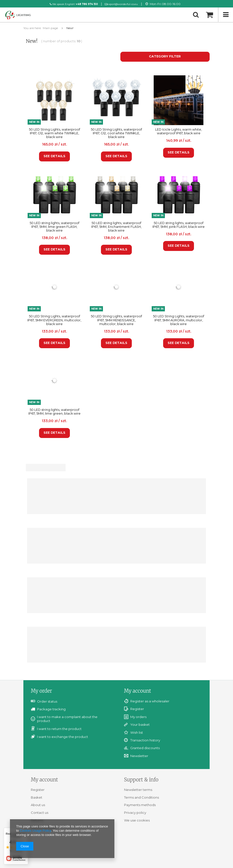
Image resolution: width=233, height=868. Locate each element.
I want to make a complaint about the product (67, 719)
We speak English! (71, 4)
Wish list (137, 733)
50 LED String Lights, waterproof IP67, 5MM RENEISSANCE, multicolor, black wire (116, 320)
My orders (138, 717)
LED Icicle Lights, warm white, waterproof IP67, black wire (179, 131)
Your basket (140, 725)
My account (138, 691)
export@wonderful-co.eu (123, 4)
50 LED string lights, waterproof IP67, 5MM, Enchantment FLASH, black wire (116, 227)
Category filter (165, 56)
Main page (50, 28)
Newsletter (139, 756)
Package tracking (51, 709)
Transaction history (145, 740)
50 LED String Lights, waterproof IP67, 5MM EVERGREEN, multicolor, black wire (54, 320)
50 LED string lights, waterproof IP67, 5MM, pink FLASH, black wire (179, 225)
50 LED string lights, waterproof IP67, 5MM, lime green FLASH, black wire (54, 227)
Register (137, 709)
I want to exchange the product (63, 737)
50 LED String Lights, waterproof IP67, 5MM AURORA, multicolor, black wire (179, 320)
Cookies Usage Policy (35, 831)
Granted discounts (145, 748)
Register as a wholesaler (150, 701)
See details (54, 156)
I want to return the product (59, 729)
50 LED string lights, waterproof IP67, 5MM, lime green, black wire (54, 412)
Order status (47, 701)
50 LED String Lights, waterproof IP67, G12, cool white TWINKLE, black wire (116, 133)
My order (41, 691)
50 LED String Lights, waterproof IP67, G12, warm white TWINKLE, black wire (54, 133)
